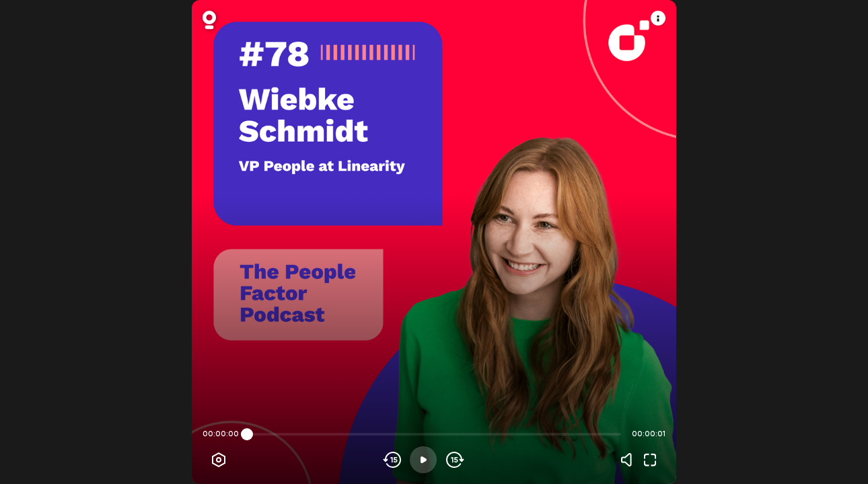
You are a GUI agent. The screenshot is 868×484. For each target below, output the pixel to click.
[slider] (247, 434)
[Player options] (219, 460)
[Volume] (630, 460)
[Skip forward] (454, 460)
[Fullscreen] (650, 460)
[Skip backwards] (393, 460)
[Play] (423, 460)
